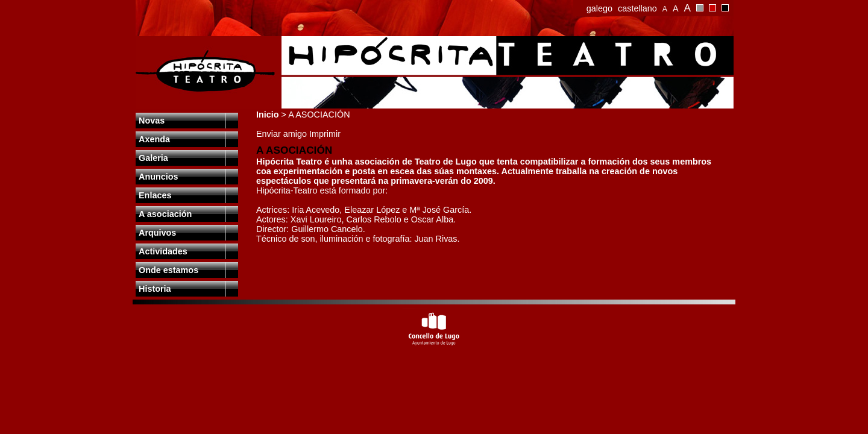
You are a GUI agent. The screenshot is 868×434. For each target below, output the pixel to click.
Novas (152, 121)
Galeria (153, 158)
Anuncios (159, 177)
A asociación (165, 214)
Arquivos (157, 233)
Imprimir (325, 134)
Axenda (154, 139)
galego (599, 8)
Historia (155, 289)
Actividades (163, 251)
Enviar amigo (283, 134)
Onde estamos (168, 270)
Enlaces (155, 195)
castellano (637, 8)
